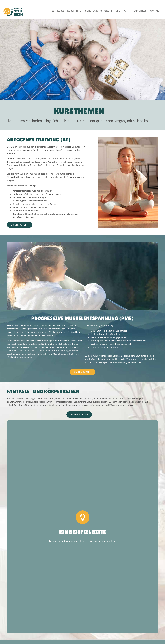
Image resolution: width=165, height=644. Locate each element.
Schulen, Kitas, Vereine (99, 11)
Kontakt (155, 11)
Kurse (61, 11)
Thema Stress (138, 11)
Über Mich (121, 11)
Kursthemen (75, 11)
